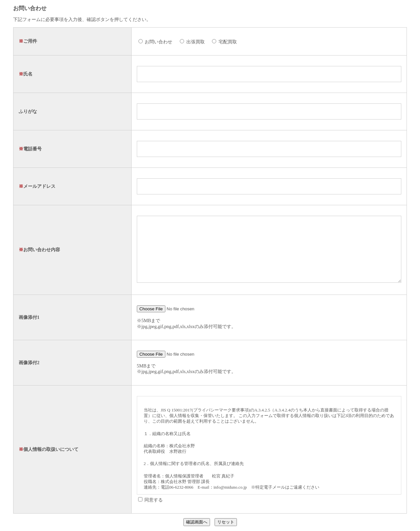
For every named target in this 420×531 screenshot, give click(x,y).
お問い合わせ (156, 42)
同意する (151, 500)
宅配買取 (224, 42)
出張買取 (192, 42)
